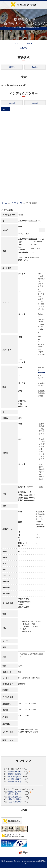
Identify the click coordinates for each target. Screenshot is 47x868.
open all (12, 103)
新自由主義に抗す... (15, 781)
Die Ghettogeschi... (15, 776)
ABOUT (23, 48)
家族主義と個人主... (15, 797)
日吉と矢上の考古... (15, 802)
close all (35, 103)
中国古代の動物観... (15, 799)
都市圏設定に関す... (15, 774)
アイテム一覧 (17, 203)
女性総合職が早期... (15, 792)
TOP (17, 43)
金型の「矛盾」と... (15, 794)
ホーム (4, 203)
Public (6, 109)
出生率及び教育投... (15, 779)
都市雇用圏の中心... (15, 772)
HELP (30, 43)
